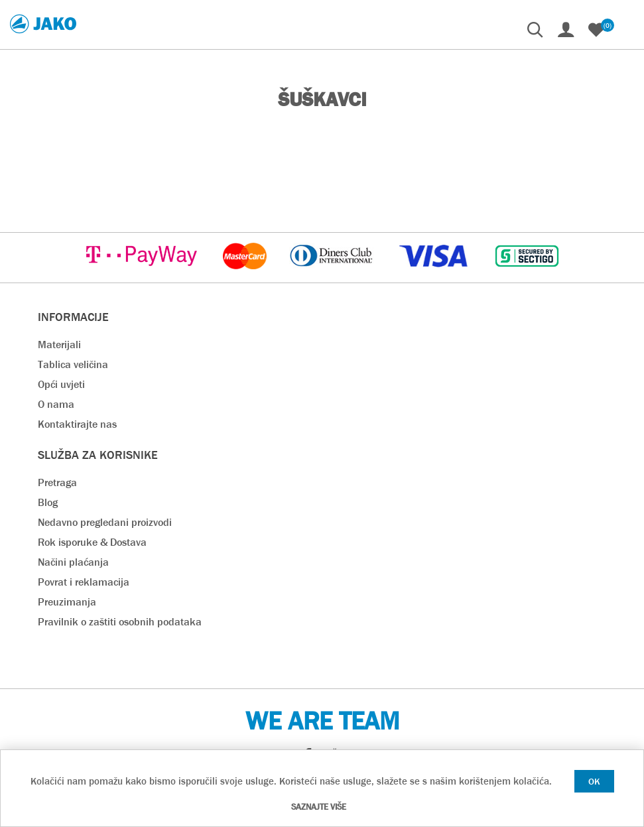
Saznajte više (319, 807)
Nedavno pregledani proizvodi (105, 522)
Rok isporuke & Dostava (92, 542)
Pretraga (57, 482)
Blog (48, 502)
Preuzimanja (67, 602)
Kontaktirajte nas (77, 424)
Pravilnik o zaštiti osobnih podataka (120, 622)
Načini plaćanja (73, 562)
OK (594, 781)
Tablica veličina (73, 364)
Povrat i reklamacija (84, 582)
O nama (56, 404)
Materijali (59, 345)
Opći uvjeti (61, 384)
